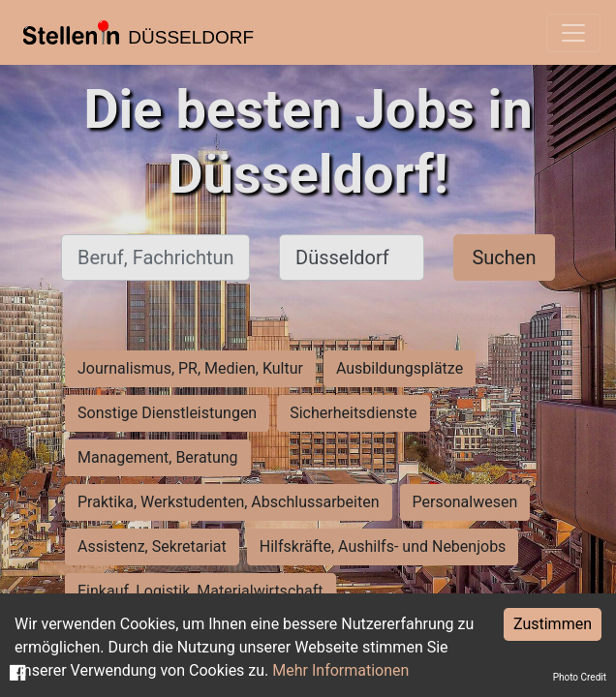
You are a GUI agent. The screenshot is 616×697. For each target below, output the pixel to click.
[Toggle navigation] (573, 33)
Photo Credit (580, 677)
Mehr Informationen (340, 670)
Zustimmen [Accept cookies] (553, 624)
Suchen (504, 258)
